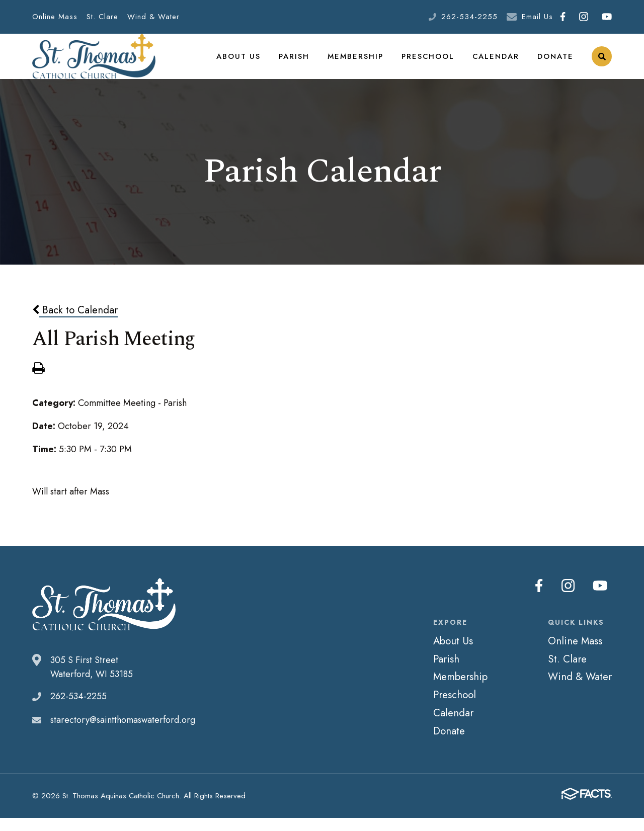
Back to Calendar (75, 322)
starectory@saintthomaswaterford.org (123, 732)
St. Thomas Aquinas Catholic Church (94, 63)
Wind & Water (153, 17)
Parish (301, 62)
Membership (361, 62)
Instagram (584, 17)
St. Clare (102, 17)
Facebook (563, 17)
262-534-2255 (469, 17)
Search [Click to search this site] (602, 63)
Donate (556, 62)
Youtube (607, 17)
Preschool (431, 62)
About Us (247, 62)
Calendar (497, 62)
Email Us (537, 17)
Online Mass (55, 17)
